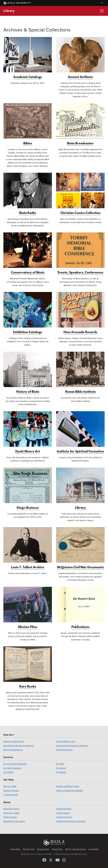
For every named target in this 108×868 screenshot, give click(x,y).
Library (9, 11)
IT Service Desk (11, 795)
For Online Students (12, 768)
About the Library (11, 809)
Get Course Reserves (13, 750)
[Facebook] (44, 860)
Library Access (10, 817)
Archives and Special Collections (71, 821)
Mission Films (28, 608)
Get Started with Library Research (19, 746)
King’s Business (28, 489)
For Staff (60, 764)
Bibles (28, 124)
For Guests (61, 772)
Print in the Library (64, 750)
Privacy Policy (57, 849)
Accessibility (94, 849)
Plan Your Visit (29, 849)
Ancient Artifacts (80, 58)
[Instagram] (64, 860)
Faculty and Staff (64, 809)
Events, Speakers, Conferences (80, 254)
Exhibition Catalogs (28, 313)
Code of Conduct (64, 817)
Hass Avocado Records (80, 313)
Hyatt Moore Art (28, 432)
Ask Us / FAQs (10, 786)
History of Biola (28, 373)
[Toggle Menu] (102, 11)
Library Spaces (63, 813)
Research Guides (11, 791)
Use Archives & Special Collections (72, 746)
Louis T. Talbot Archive (28, 548)
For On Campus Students (15, 764)
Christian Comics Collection (80, 194)
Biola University (17, 3)
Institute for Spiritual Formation (80, 432)
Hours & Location (11, 813)
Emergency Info (43, 849)
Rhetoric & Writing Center (68, 786)
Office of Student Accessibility (70, 791)
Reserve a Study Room (14, 741)
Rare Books (28, 667)
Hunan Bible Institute (80, 373)
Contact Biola (15, 849)
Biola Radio (28, 194)
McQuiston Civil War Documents (80, 548)
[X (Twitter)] (51, 860)
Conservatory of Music (28, 254)
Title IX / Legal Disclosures (76, 849)
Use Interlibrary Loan (66, 741)
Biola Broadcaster (80, 124)
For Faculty (8, 772)
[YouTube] (57, 860)
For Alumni (61, 768)
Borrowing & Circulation (14, 821)
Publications (80, 608)
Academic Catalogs (28, 58)
